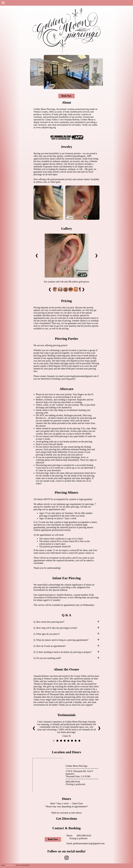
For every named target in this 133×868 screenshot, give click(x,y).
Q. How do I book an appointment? (50, 646)
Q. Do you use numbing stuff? (47, 658)
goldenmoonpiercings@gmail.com (89, 843)
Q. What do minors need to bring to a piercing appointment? (61, 640)
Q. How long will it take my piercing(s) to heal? (55, 628)
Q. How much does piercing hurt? (49, 622)
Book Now (66, 96)
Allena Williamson (10, 865)
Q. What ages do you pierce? (47, 634)
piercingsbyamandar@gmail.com (82, 376)
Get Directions (66, 818)
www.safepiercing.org (46, 127)
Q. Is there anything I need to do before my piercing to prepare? (63, 652)
